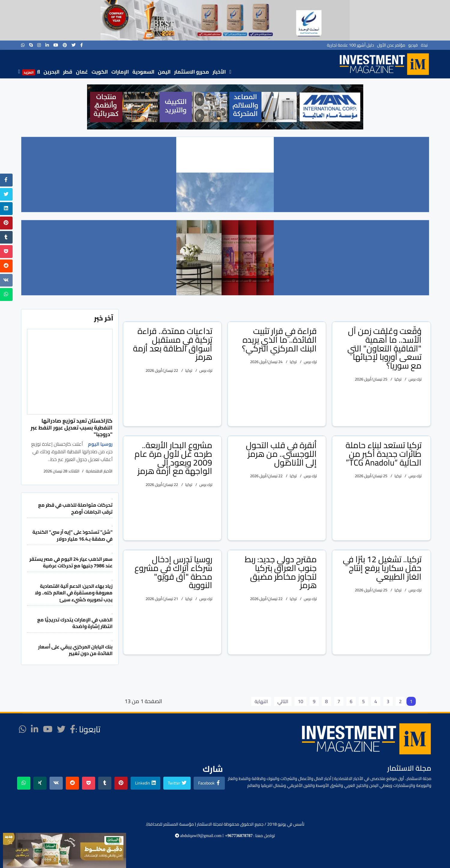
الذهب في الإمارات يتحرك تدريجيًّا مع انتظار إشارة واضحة (75, 623)
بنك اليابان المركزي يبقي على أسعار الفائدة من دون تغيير (75, 650)
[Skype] (31, 45)
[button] (96, 107)
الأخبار (219, 72)
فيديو (413, 45)
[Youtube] (56, 45)
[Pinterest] (65, 45)
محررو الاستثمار (192, 72)
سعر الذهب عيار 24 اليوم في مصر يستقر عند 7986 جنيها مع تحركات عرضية (71, 562)
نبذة (424, 45)
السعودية (143, 72)
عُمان (82, 72)
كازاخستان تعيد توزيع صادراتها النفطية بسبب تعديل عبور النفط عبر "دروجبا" (72, 427)
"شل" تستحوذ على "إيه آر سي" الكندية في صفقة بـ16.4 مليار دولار (72, 535)
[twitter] (74, 45)
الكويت (100, 72)
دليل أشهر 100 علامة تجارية (350, 45)
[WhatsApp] (23, 45)
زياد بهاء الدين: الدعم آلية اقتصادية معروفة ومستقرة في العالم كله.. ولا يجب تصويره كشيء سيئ (74, 593)
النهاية (261, 701)
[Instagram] (39, 45)
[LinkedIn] (47, 45)
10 (301, 701)
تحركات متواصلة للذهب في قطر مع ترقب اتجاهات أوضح (75, 508)
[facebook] (82, 45)
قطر (68, 72)
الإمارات (120, 72)
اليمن (164, 72)
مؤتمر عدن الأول (391, 45)
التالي (283, 701)
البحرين (51, 72)
